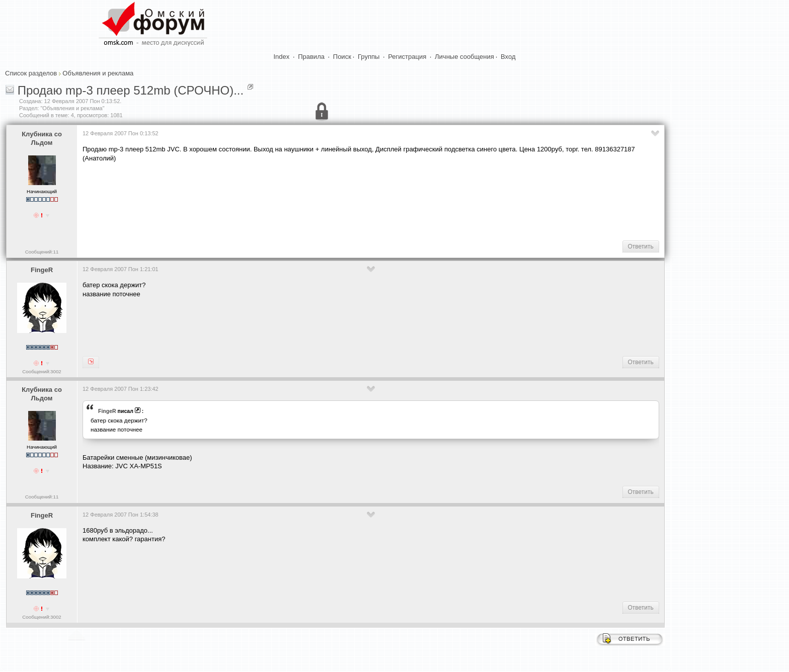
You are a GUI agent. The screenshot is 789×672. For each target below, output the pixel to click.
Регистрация (407, 57)
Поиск (342, 57)
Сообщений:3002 (42, 371)
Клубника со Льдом (42, 138)
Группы (369, 57)
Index (282, 57)
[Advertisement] (266, 200)
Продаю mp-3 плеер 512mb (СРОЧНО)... (131, 90)
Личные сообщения (464, 57)
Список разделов (31, 73)
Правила (311, 57)
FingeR (42, 270)
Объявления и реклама (98, 73)
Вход (508, 57)
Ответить (641, 246)
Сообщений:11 (42, 252)
